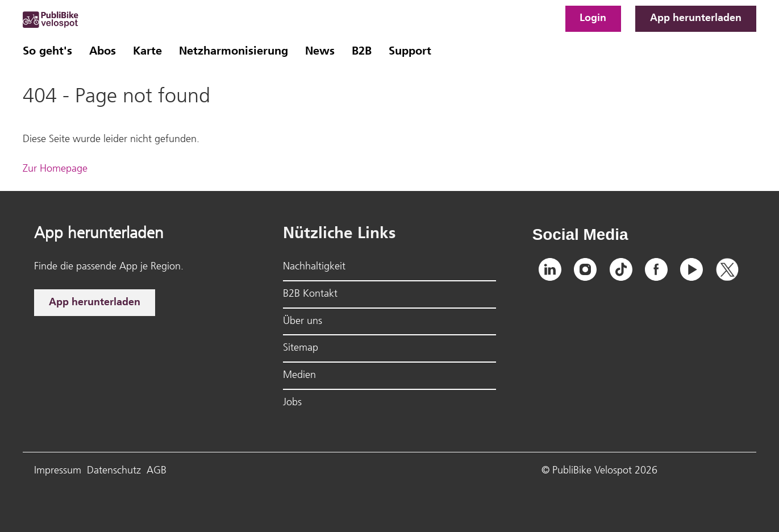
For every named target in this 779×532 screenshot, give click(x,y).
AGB (157, 471)
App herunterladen (696, 18)
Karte (147, 52)
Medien (299, 375)
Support (410, 52)
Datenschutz (114, 471)
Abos (103, 52)
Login (593, 18)
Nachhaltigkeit (314, 267)
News (320, 52)
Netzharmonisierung (234, 52)
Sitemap (301, 348)
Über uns (303, 321)
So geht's (47, 52)
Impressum (58, 471)
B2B (362, 52)
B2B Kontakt (310, 294)
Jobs (292, 403)
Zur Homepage (55, 169)
